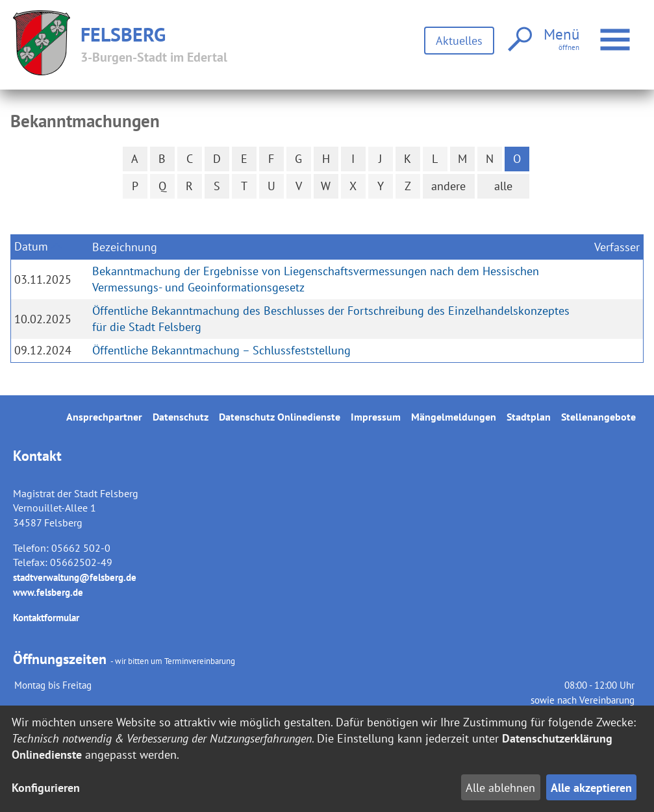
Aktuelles (459, 41)
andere (448, 186)
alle (503, 186)
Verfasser (617, 247)
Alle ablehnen (500, 788)
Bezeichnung (125, 247)
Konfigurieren (46, 788)
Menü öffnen (617, 33)
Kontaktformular (46, 618)
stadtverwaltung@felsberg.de (75, 577)
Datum (31, 246)
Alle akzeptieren (591, 788)
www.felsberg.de (48, 592)
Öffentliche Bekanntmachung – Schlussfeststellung (221, 350)
